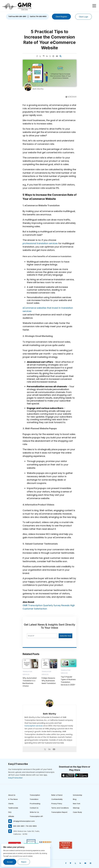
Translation (34, 799)
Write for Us (34, 812)
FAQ (10, 812)
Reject (24, 862)
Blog (75, 799)
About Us (12, 795)
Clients (11, 804)
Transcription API (36, 816)
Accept (10, 862)
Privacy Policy (57, 804)
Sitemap (76, 808)
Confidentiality (57, 799)
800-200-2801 (19, 826)
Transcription (35, 795)
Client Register (61, 17)
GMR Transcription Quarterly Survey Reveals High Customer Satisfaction (49, 607)
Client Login (83, 17)
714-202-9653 (31, 826)
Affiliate (11, 816)
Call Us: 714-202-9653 (38, 17)
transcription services (34, 726)
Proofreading (35, 804)
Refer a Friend (57, 795)
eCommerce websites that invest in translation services (48, 310)
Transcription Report (59, 812)
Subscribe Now (65, 636)
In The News (13, 799)
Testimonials (13, 808)
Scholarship (78, 795)
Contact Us (34, 808)
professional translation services (40, 243)
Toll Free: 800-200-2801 (17, 17)
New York (77, 804)
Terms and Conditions (60, 808)
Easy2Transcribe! (15, 778)
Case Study (77, 812)
